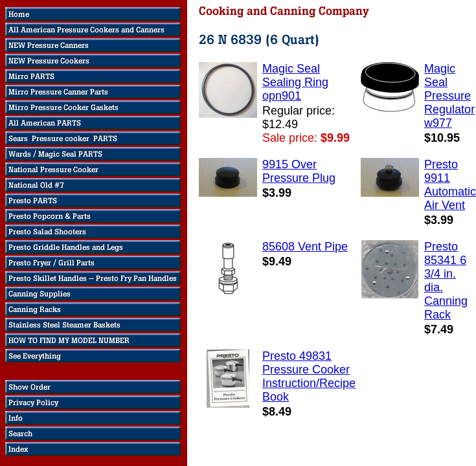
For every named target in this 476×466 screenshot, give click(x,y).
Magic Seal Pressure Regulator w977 (449, 96)
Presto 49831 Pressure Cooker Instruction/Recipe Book (309, 376)
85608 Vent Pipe (305, 247)
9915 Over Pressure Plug (299, 171)
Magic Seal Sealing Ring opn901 (295, 82)
